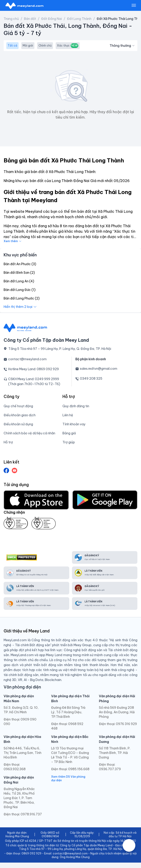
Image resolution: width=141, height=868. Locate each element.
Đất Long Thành (79, 19)
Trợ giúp (69, 442)
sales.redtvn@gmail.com (99, 369)
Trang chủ (11, 19)
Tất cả (12, 46)
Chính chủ (45, 46)
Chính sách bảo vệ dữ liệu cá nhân (29, 433)
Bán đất (30, 19)
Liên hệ (68, 415)
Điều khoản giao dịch (20, 415)
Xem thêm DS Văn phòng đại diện (68, 778)
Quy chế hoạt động (18, 406)
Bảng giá (69, 433)
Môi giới (28, 46)
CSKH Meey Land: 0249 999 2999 (34, 379)
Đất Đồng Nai (51, 19)
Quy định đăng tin (76, 406)
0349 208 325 (91, 379)
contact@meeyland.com (27, 359)
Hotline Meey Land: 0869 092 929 (33, 369)
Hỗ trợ (8, 442)
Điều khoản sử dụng (18, 424)
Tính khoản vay (74, 424)
